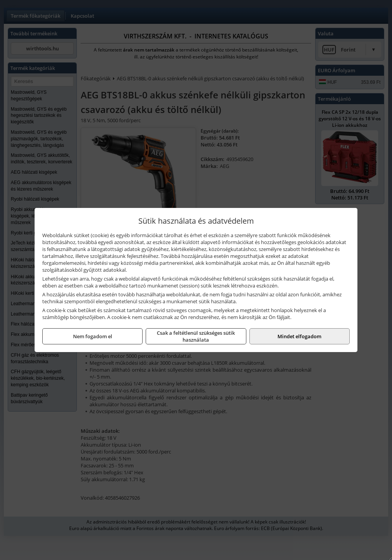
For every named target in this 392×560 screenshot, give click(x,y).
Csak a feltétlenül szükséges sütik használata (196, 336)
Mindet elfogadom (299, 336)
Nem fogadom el (93, 336)
